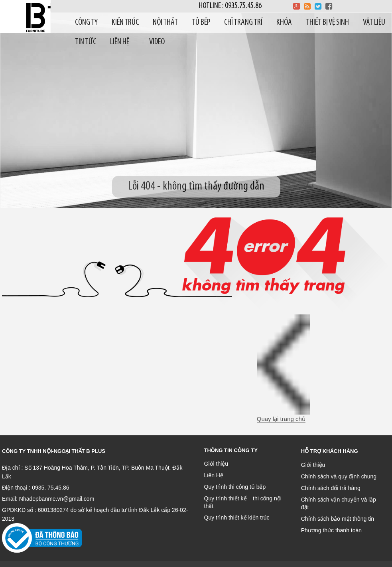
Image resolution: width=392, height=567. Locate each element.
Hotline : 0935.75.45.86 (230, 6)
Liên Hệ (214, 475)
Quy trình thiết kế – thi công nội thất (243, 502)
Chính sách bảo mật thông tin (338, 519)
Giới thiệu (216, 464)
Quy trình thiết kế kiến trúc (237, 518)
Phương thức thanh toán (331, 530)
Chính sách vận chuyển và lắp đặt (339, 503)
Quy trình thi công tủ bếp (235, 487)
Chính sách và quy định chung (339, 476)
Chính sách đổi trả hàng (331, 488)
